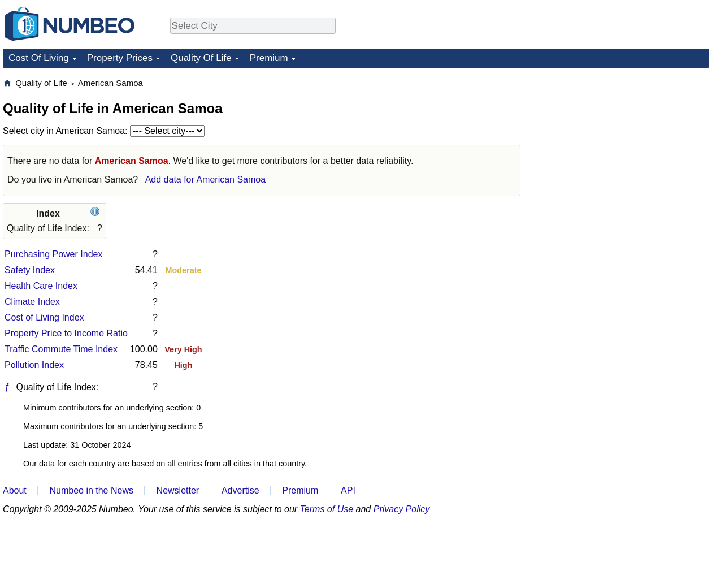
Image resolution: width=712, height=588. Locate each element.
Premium (269, 58)
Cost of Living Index (44, 317)
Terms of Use (327, 509)
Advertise (240, 490)
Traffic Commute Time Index (61, 349)
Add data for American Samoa (205, 180)
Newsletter (178, 490)
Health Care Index (41, 286)
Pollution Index (34, 365)
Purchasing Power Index (53, 254)
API (348, 490)
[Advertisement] (608, 247)
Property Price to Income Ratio (66, 333)
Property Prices (120, 58)
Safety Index (30, 270)
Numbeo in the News (91, 490)
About (15, 490)
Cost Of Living (39, 58)
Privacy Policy (402, 509)
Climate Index (32, 302)
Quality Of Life (201, 58)
